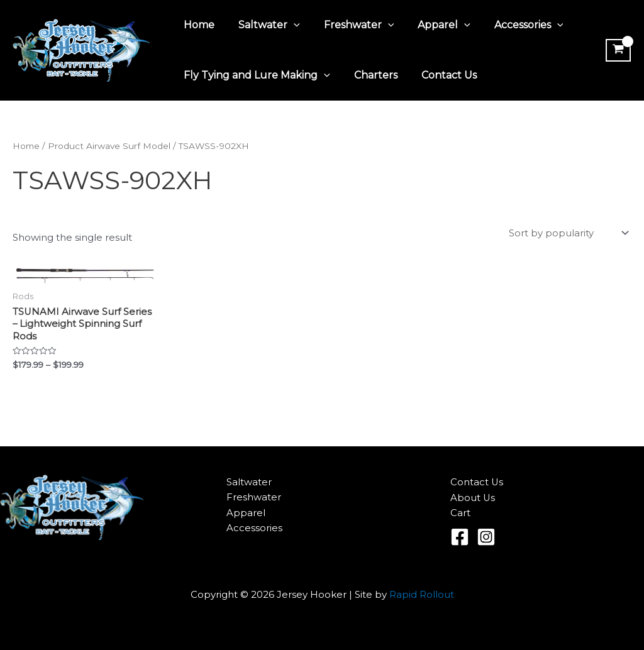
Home (197, 25)
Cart (460, 513)
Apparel (431, 25)
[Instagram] (486, 537)
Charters (370, 75)
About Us (473, 498)
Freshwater (350, 25)
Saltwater (264, 25)
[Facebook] (460, 537)
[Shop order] (568, 234)
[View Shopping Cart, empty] (617, 50)
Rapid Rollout (422, 594)
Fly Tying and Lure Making (255, 75)
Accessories (512, 25)
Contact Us (440, 75)
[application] (288, 25)
